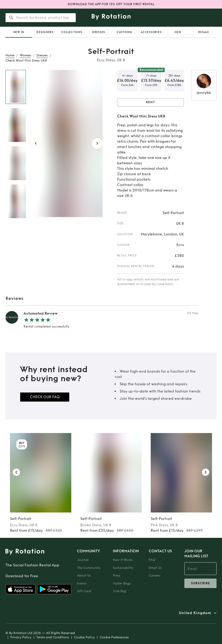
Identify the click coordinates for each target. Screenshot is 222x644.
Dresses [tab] (99, 32)
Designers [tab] (45, 32)
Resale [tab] (204, 32)
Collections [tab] (72, 32)
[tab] (19, 32)
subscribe (200, 583)
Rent (150, 102)
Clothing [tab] (125, 32)
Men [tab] (178, 32)
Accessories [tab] (151, 32)
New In (19, 32)
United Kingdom (195, 613)
